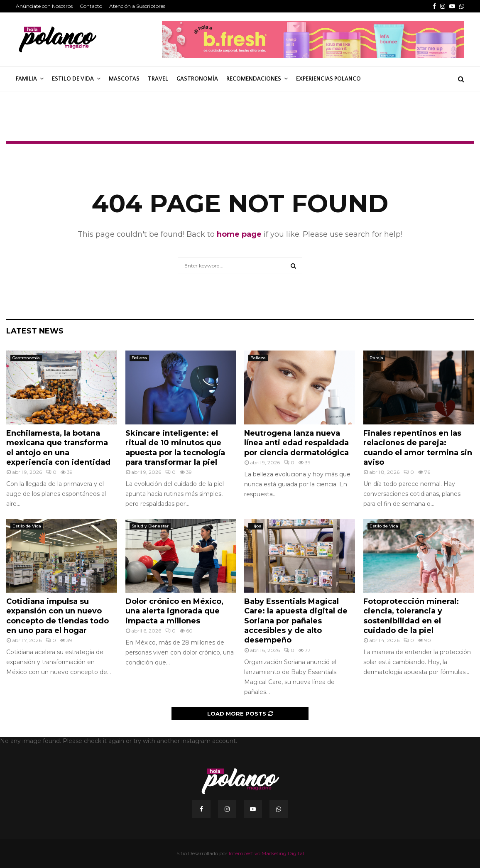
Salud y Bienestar (150, 526)
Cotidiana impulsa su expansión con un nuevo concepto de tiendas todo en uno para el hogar (58, 616)
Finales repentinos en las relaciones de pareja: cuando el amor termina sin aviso (418, 448)
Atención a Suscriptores (137, 6)
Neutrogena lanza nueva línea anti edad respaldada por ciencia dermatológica (296, 443)
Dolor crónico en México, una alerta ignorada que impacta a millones (174, 611)
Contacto (91, 6)
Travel (158, 79)
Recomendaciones (254, 79)
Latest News (35, 331)
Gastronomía (197, 79)
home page (239, 234)
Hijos (256, 526)
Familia (26, 79)
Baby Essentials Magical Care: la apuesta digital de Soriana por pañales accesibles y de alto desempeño (296, 621)
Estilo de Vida (73, 79)
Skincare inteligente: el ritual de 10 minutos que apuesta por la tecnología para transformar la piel (175, 448)
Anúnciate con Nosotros (44, 6)
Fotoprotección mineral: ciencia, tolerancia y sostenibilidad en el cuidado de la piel (411, 616)
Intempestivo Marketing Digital (266, 853)
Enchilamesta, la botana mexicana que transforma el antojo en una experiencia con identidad (58, 448)
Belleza (139, 358)
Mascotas (124, 79)
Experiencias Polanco (328, 79)
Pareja (376, 358)
